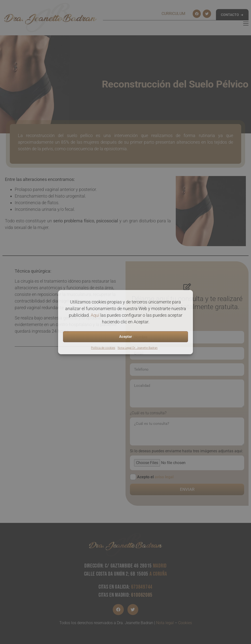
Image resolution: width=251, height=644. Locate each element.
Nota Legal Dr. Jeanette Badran (138, 348)
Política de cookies (103, 348)
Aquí (95, 315)
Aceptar (126, 337)
